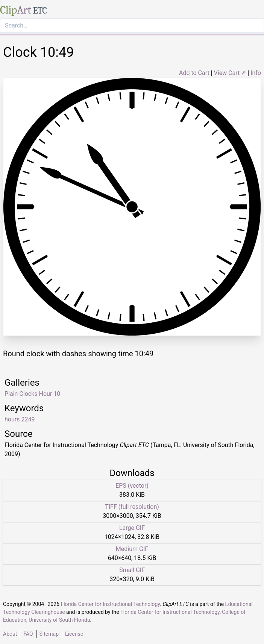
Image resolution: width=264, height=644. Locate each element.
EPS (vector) (132, 486)
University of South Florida (59, 620)
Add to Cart (194, 73)
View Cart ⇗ (230, 73)
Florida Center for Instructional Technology (110, 604)
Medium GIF (132, 549)
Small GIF (132, 570)
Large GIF (132, 528)
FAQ (28, 634)
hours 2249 (20, 419)
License (74, 634)
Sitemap (49, 634)
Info (256, 73)
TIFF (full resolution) (132, 507)
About (10, 634)
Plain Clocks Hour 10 (32, 394)
